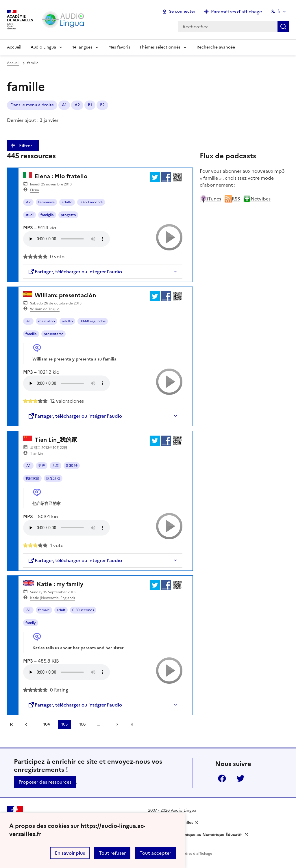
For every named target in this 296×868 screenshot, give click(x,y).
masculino (47, 321)
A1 (28, 321)
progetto (68, 215)
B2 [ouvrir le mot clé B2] (102, 105)
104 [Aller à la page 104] (47, 724)
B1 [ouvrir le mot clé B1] (90, 105)
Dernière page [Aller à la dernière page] (132, 724)
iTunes (210, 199)
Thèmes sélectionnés (160, 47)
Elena (35, 190)
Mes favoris (119, 47)
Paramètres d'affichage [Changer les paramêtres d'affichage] (236, 12)
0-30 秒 (72, 466)
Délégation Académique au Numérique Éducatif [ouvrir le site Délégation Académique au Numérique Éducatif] (196, 835)
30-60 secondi (91, 202)
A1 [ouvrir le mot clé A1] (64, 105)
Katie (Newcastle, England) (52, 598)
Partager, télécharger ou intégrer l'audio (75, 272)
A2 (28, 202)
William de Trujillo (45, 309)
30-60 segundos (93, 321)
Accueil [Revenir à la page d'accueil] (14, 47)
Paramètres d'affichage (193, 854)
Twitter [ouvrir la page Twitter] (240, 778)
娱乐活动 (53, 478)
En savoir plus (70, 853)
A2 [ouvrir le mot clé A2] (77, 105)
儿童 (55, 466)
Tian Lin (36, 453)
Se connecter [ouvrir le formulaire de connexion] (182, 11)
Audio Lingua (43, 47)
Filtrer (26, 146)
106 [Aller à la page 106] (82, 724)
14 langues (82, 47)
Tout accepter (155, 853)
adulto (67, 202)
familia (31, 334)
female (44, 610)
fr (279, 11)
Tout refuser (112, 853)
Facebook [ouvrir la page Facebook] (222, 778)
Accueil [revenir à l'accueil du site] (13, 63)
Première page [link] (12, 724)
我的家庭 (32, 478)
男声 (42, 466)
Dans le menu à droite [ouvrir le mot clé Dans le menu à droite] (32, 105)
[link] (28, 724)
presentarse (53, 334)
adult (61, 610)
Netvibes (257, 199)
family (31, 623)
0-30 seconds (83, 610)
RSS (232, 199)
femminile (46, 202)
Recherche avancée (216, 47)
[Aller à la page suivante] (115, 724)
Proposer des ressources (45, 782)
